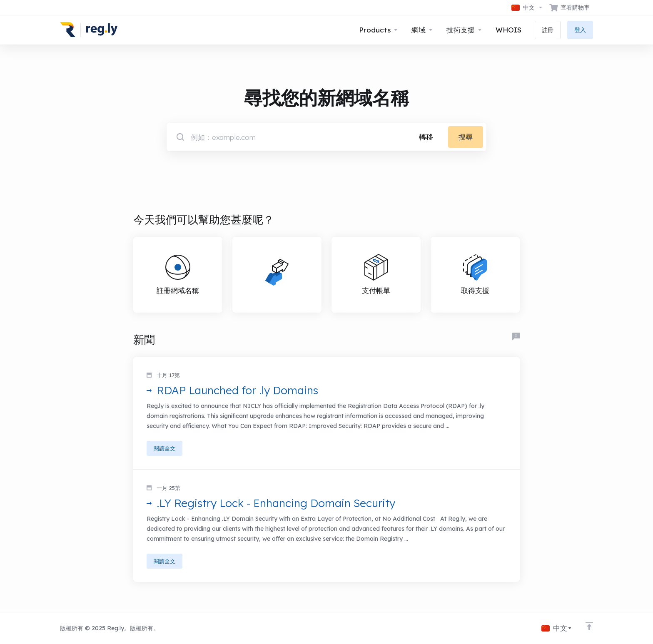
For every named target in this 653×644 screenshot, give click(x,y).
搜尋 (466, 137)
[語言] (527, 7)
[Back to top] (589, 626)
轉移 (426, 137)
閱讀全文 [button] (164, 448)
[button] (326, 413)
